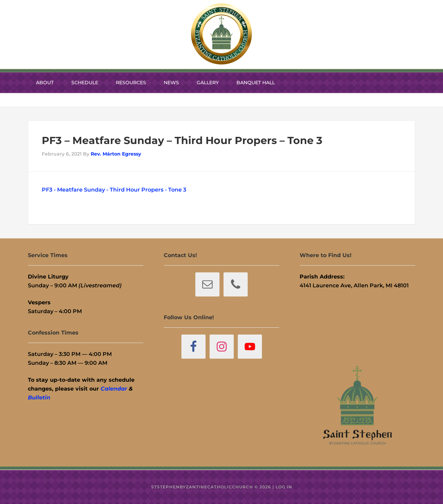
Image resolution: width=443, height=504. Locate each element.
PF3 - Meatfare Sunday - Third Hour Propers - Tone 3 (114, 190)
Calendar (114, 389)
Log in (284, 487)
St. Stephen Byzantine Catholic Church (221, 34)
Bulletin (39, 398)
